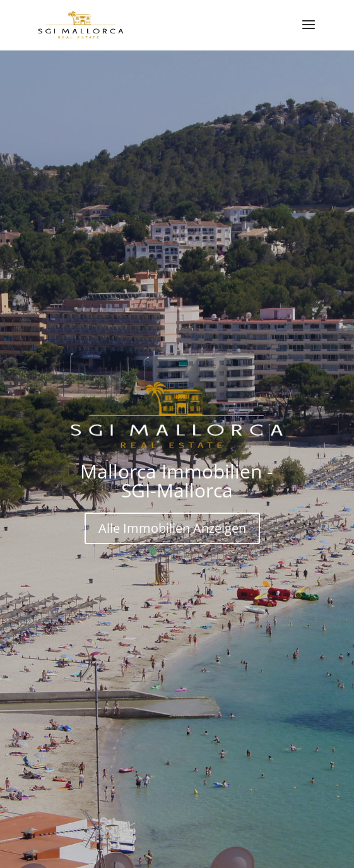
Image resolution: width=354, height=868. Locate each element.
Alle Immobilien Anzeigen (172, 528)
